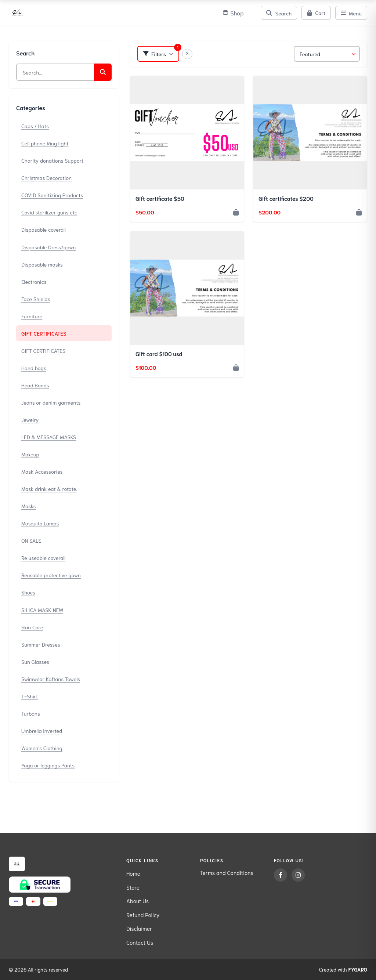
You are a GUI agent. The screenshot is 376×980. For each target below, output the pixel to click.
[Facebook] (281, 875)
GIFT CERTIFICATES (44, 333)
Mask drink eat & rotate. (49, 489)
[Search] (279, 13)
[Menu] (351, 13)
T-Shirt (30, 696)
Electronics (34, 281)
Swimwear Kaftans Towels (51, 679)
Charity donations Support (52, 160)
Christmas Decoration (46, 178)
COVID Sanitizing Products (52, 195)
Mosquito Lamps (40, 523)
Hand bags (34, 368)
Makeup (30, 454)
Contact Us (140, 942)
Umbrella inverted (42, 731)
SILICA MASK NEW (42, 610)
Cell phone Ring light (45, 143)
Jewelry (30, 420)
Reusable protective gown (51, 575)
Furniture (32, 316)
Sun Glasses (35, 661)
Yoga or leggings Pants (48, 765)
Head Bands (35, 385)
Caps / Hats (35, 126)
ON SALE (31, 540)
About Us (138, 901)
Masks (29, 506)
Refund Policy (143, 915)
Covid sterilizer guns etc (49, 212)
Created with (343, 970)
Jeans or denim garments (51, 402)
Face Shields (36, 299)
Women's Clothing (42, 748)
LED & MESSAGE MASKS (49, 437)
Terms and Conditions (227, 872)
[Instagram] (298, 875)
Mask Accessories (42, 471)
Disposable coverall (44, 229)
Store (133, 887)
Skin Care (32, 627)
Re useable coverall (43, 558)
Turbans (31, 713)
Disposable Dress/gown (48, 247)
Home (133, 873)
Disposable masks (42, 264)
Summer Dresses (41, 644)
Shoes (28, 592)
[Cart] (316, 13)
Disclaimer (139, 928)
